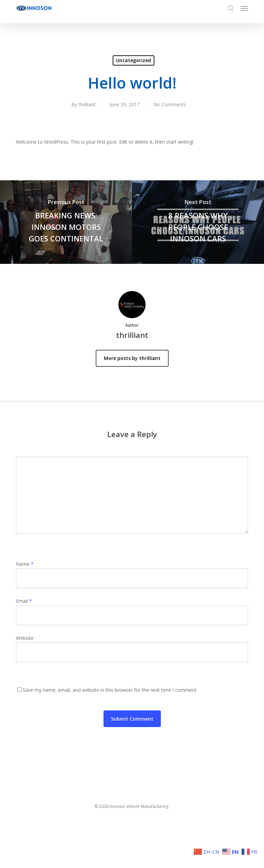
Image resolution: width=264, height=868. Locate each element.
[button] (244, 8)
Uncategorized (134, 60)
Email (24, 601)
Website (25, 638)
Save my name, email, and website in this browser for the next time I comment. (110, 690)
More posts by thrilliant (132, 358)
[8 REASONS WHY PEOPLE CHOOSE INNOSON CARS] (198, 222)
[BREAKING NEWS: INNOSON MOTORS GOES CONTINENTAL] (66, 222)
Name (25, 564)
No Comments (170, 104)
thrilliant (87, 104)
